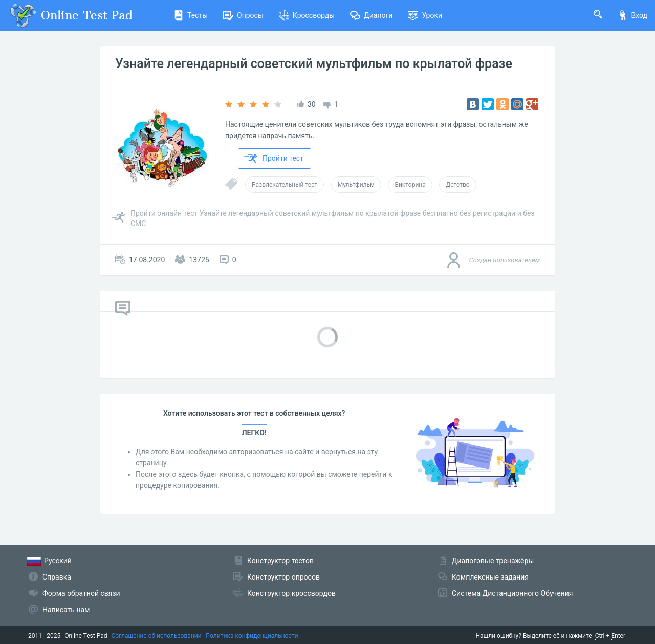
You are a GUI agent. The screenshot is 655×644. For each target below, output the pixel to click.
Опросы (243, 15)
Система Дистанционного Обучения (512, 593)
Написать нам (66, 610)
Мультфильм (356, 185)
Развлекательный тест (285, 185)
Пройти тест (274, 159)
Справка (57, 577)
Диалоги (371, 15)
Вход (632, 15)
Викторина (410, 185)
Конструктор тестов (280, 561)
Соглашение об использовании (157, 636)
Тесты (191, 15)
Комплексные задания (490, 577)
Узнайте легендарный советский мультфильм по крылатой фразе (314, 64)
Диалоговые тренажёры (493, 561)
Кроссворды (307, 15)
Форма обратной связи (81, 593)
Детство (457, 185)
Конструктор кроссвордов (291, 593)
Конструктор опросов (283, 577)
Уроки (425, 15)
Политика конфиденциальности (252, 636)
